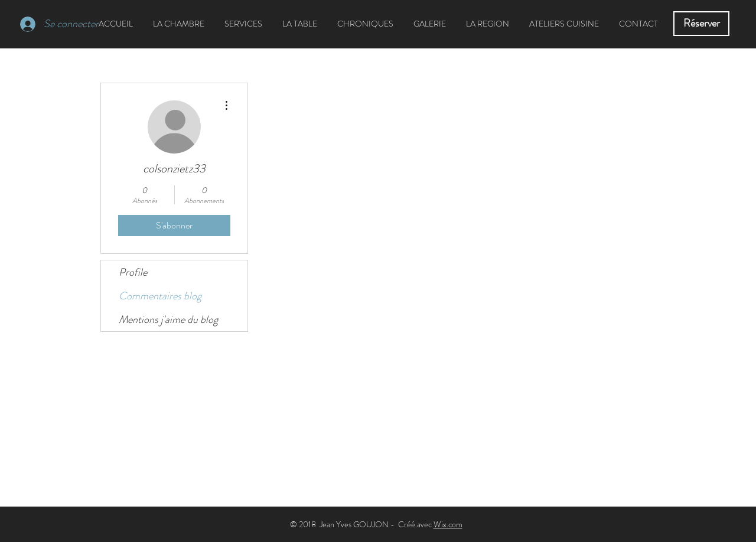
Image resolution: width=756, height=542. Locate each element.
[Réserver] (701, 24)
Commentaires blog (160, 296)
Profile (133, 272)
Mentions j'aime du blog (168, 319)
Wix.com (448, 524)
